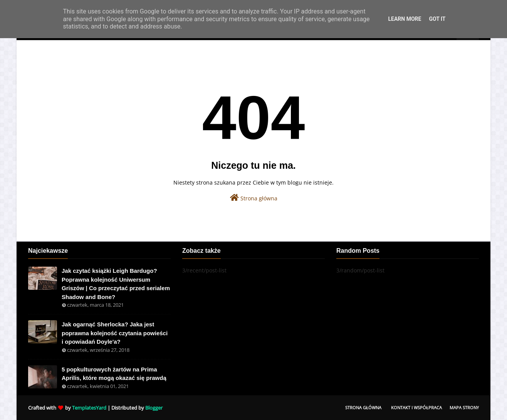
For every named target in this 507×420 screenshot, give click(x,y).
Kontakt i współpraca (416, 407)
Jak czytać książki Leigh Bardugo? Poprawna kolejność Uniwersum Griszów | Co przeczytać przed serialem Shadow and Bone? (116, 284)
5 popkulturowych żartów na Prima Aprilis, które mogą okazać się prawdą (114, 374)
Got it (437, 19)
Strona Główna (363, 407)
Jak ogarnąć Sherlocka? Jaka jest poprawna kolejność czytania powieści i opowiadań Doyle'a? (115, 333)
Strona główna (254, 198)
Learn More (405, 19)
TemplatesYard (89, 408)
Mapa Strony (464, 407)
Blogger (154, 408)
